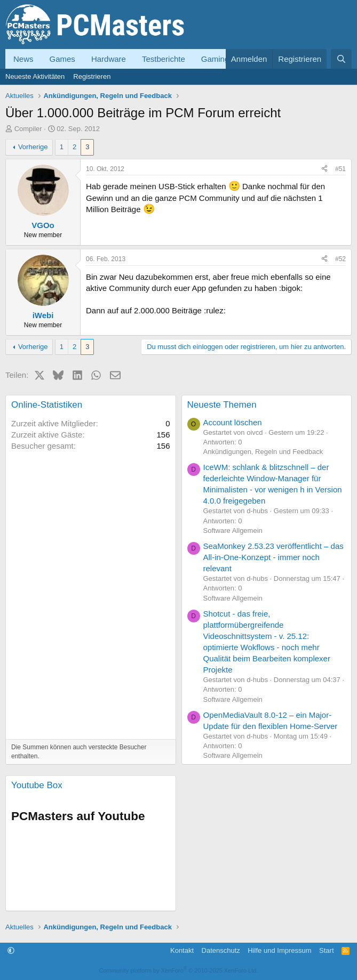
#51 (340, 169)
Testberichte (164, 59)
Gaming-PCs (224, 59)
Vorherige (33, 147)
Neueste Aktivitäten (35, 76)
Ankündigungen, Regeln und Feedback (263, 452)
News (23, 59)
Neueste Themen (222, 405)
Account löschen (233, 422)
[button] (11, 950)
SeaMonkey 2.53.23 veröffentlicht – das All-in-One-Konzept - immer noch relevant (273, 557)
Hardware (109, 59)
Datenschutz (221, 950)
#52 (340, 259)
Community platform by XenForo (179, 970)
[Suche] (341, 59)
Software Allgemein (233, 531)
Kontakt (182, 950)
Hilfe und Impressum (279, 950)
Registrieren (92, 76)
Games (62, 59)
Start (326, 950)
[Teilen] (324, 169)
